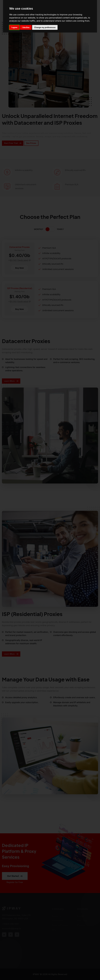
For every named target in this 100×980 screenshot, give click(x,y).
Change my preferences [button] (45, 27)
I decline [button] (26, 27)
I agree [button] (14, 27)
